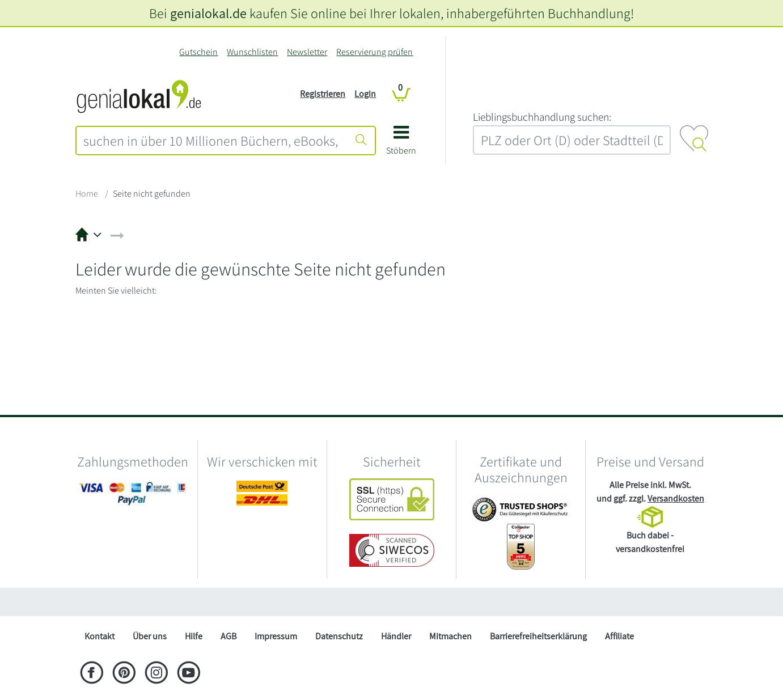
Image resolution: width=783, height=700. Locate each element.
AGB (228, 636)
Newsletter (307, 52)
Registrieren (323, 94)
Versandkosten (676, 499)
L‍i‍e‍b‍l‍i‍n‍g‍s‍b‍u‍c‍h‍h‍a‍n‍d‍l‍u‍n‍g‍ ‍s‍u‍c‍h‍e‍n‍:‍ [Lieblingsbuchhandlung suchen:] (542, 117)
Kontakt (100, 636)
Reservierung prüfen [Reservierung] (374, 52)
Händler (396, 636)
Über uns (150, 636)
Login (365, 94)
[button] (401, 144)
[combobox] (213, 141)
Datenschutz (339, 636)
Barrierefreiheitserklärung (538, 636)
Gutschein (198, 52)
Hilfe (194, 636)
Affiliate (619, 636)
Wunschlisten (252, 52)
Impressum (276, 636)
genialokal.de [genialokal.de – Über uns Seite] (208, 13)
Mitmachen (450, 636)
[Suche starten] (361, 141)
